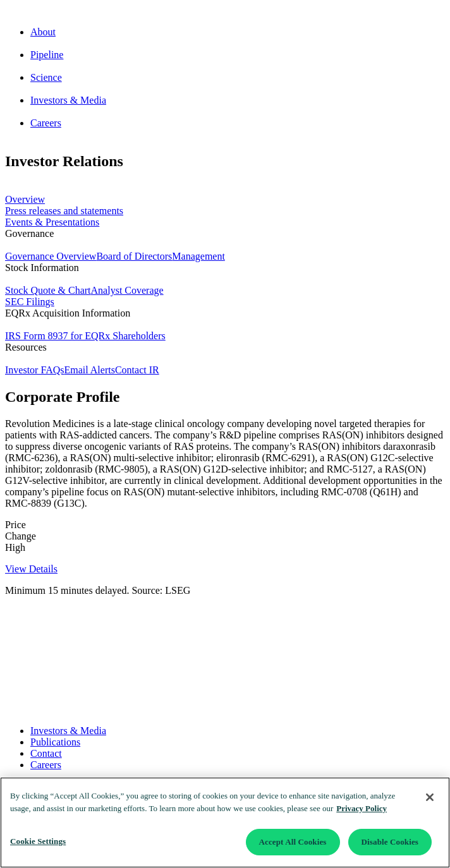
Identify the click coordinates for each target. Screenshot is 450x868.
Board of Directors (134, 256)
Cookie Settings (38, 841)
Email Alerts (89, 370)
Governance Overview (51, 256)
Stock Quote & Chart (48, 290)
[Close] (430, 797)
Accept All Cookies (293, 842)
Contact (46, 753)
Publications (55, 742)
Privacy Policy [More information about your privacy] (362, 808)
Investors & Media (68, 731)
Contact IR (137, 370)
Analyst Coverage (127, 290)
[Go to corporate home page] (225, 11)
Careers (46, 765)
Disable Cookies (390, 842)
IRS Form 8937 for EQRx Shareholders (85, 336)
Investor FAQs (34, 370)
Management (198, 256)
